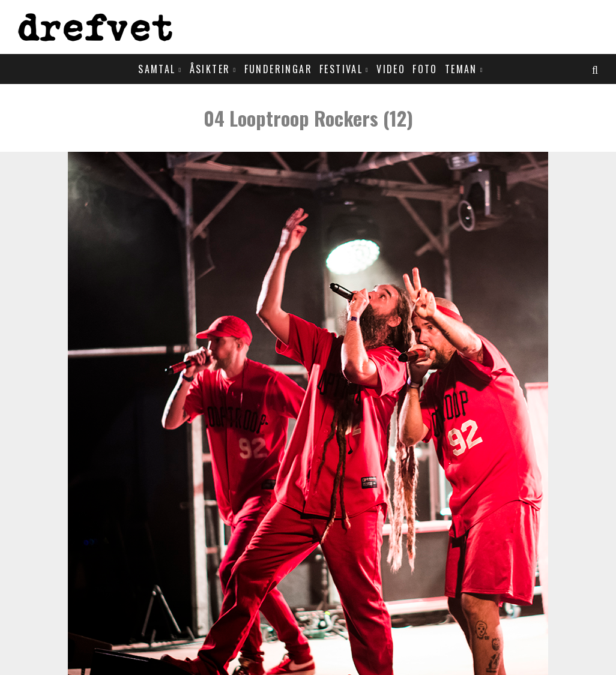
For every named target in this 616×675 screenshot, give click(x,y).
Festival (341, 69)
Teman (461, 69)
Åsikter (210, 69)
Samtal (157, 69)
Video (391, 69)
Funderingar (278, 69)
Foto (425, 69)
